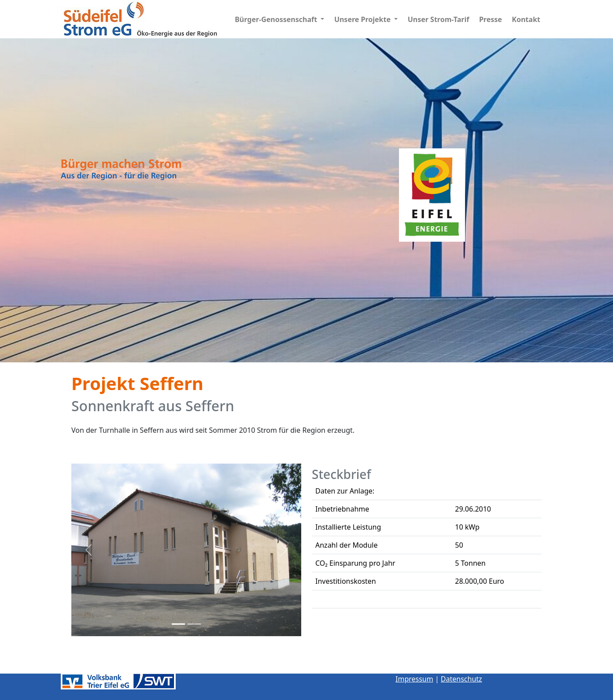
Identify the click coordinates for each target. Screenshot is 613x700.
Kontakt (526, 19)
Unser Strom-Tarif (439, 19)
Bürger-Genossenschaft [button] (277, 19)
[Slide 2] (194, 624)
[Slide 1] (178, 624)
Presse (491, 19)
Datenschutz (462, 679)
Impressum (414, 679)
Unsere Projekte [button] (363, 19)
